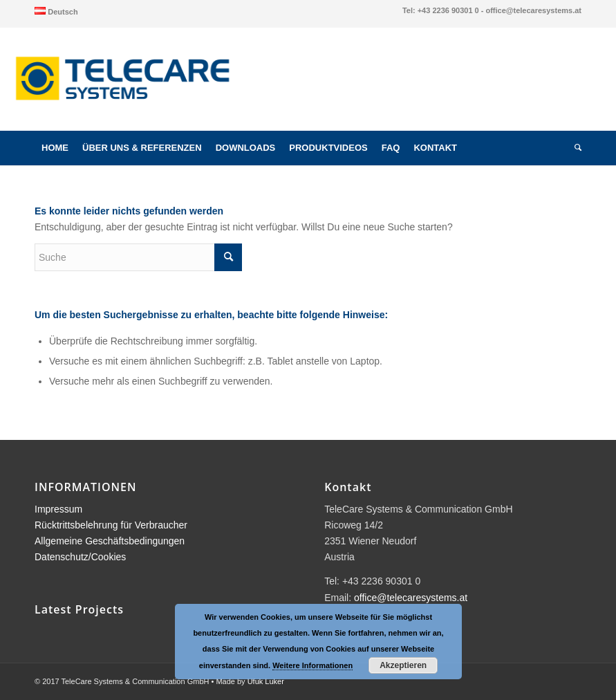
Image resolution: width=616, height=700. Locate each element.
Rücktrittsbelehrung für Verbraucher (111, 525)
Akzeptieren (403, 665)
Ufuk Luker (266, 681)
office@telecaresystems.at (411, 598)
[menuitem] (56, 11)
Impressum (58, 509)
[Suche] (575, 148)
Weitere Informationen (312, 665)
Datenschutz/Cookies (80, 557)
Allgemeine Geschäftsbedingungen (110, 541)
